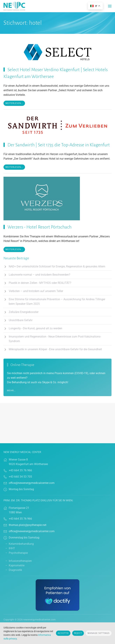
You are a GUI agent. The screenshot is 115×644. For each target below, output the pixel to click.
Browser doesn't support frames (57, 423)
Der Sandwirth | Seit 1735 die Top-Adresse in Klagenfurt (59, 145)
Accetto (63, 633)
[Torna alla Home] (14, 6)
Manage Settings (99, 633)
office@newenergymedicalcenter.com (32, 483)
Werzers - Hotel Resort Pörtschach (39, 227)
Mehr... (11, 390)
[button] (110, 6)
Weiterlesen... (14, 103)
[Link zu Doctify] (57, 595)
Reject (78, 633)
